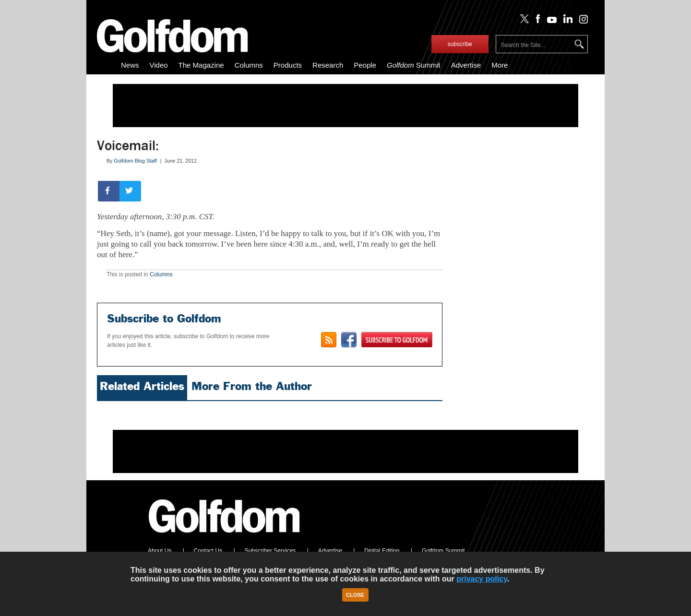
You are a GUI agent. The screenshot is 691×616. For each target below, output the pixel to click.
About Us (160, 551)
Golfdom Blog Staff (135, 161)
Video (159, 65)
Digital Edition (382, 551)
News (130, 65)
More (500, 65)
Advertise (466, 65)
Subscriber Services (270, 551)
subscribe (460, 44)
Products (288, 65)
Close (355, 595)
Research (328, 65)
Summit (414, 65)
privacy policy (482, 579)
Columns (249, 65)
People (365, 65)
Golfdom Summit (443, 551)
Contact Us (208, 551)
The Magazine (201, 65)
